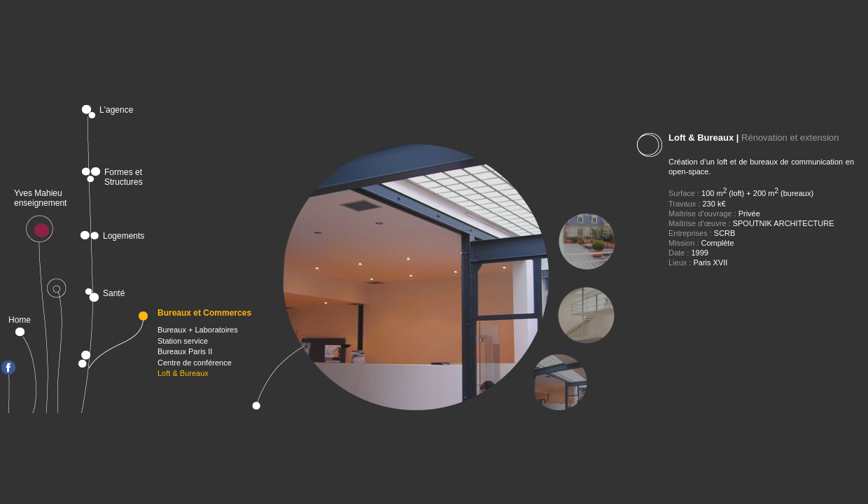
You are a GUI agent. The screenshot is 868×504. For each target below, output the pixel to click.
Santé (114, 293)
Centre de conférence (195, 363)
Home (23, 320)
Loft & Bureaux (183, 373)
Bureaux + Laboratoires (198, 330)
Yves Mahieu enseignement (40, 198)
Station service (183, 341)
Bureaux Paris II (185, 351)
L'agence (116, 110)
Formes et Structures (124, 175)
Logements (124, 235)
